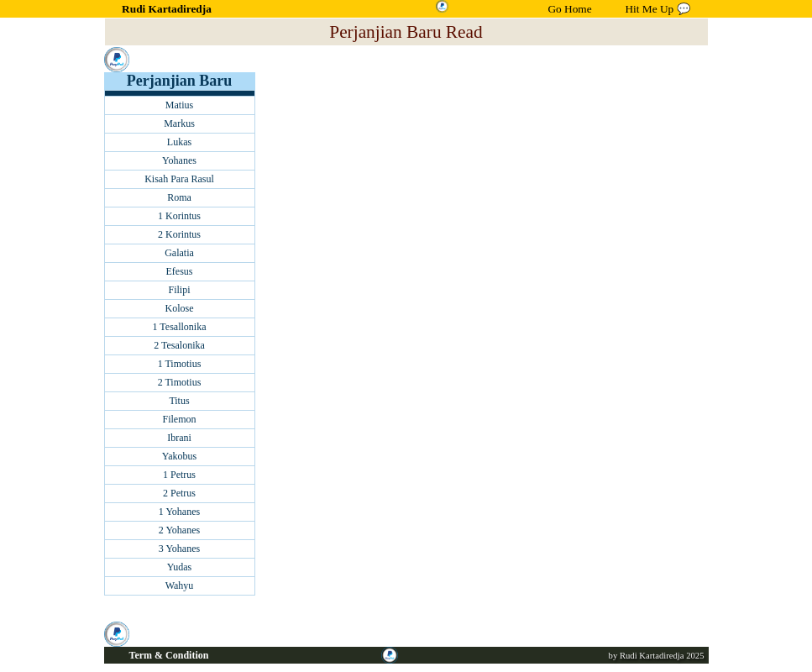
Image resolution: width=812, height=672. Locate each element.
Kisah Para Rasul (179, 179)
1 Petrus (179, 475)
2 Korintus (179, 234)
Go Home (569, 9)
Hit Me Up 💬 (657, 9)
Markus (179, 123)
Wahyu (180, 585)
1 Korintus (179, 216)
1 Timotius (180, 364)
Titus (179, 401)
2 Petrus (179, 493)
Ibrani (179, 438)
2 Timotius (180, 382)
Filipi (179, 290)
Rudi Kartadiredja (167, 9)
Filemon (179, 419)
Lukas (179, 142)
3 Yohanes (179, 549)
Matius (179, 105)
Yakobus (179, 456)
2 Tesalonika (179, 345)
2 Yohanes (179, 530)
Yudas (179, 567)
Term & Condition (169, 655)
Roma (179, 197)
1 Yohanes (179, 512)
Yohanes (179, 160)
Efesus (180, 271)
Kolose (180, 308)
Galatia (179, 253)
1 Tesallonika (180, 327)
